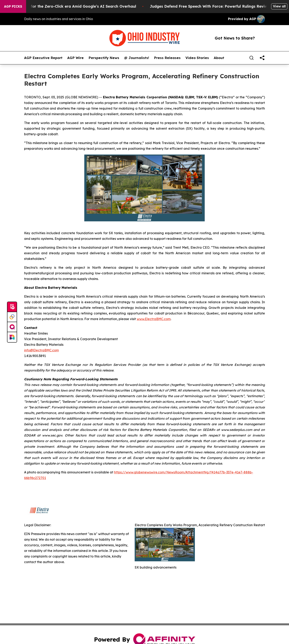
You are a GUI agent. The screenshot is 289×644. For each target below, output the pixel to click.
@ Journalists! (137, 58)
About (219, 58)
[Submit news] (12, 307)
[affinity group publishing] (12, 327)
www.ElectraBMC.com (154, 319)
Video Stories (197, 58)
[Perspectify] (12, 317)
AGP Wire (75, 58)
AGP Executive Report (43, 58)
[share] (262, 58)
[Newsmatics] (12, 337)
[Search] (251, 58)
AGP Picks (13, 6)
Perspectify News (104, 58)
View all (279, 6)
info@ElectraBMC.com (41, 350)
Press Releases (167, 58)
